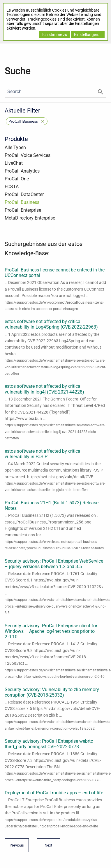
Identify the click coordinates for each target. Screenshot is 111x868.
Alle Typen (15, 147)
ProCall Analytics (22, 171)
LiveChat (14, 163)
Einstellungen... (88, 35)
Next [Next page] (47, 847)
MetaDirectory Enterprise (30, 218)
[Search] (55, 92)
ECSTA (12, 187)
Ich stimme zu (55, 35)
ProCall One (17, 179)
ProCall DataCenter (24, 194)
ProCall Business (22, 202)
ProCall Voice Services (28, 155)
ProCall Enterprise (23, 210)
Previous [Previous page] (17, 847)
